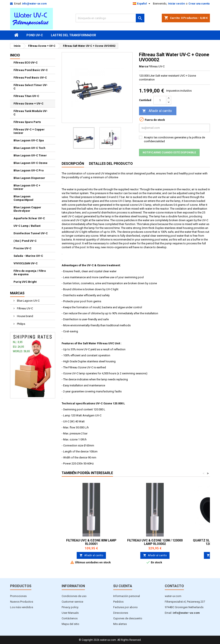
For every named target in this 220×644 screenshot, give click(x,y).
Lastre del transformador (73, 35)
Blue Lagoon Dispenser (29, 178)
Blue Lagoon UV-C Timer (30, 155)
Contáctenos (70, 618)
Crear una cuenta (199, 4)
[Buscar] (110, 18)
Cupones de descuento (128, 618)
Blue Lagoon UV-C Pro (29, 170)
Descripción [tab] (73, 164)
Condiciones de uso (74, 596)
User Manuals (70, 613)
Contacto (174, 586)
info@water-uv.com (34, 4)
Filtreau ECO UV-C (26, 63)
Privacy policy (70, 607)
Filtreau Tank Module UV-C (31, 113)
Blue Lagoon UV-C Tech (29, 148)
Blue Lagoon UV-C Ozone (31, 163)
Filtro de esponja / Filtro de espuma (30, 273)
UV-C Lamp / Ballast (27, 226)
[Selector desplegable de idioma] (142, 4)
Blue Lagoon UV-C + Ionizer (27, 187)
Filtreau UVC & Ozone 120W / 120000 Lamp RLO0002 (155, 542)
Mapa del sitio (70, 624)
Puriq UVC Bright (25, 282)
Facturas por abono (125, 607)
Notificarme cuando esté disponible (169, 153)
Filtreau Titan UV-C (26, 96)
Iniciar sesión (176, 4)
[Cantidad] (160, 100)
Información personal (127, 596)
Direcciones (121, 613)
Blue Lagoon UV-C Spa (29, 140)
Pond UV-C (35, 35)
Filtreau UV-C (25, 308)
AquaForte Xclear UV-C (29, 218)
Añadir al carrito (157, 111)
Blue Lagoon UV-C (28, 301)
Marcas (17, 293)
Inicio (15, 55)
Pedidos (118, 602)
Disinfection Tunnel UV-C (31, 233)
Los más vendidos (22, 607)
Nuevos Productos (22, 602)
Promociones (18, 596)
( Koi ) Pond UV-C (25, 241)
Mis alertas (120, 624)
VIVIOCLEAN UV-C (26, 263)
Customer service (72, 602)
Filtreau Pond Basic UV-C (31, 70)
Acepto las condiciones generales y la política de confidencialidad (174, 139)
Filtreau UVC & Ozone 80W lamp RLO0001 (91, 542)
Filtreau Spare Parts (27, 122)
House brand (25, 316)
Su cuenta (123, 586)
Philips (21, 324)
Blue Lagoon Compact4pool (23, 198)
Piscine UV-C (22, 248)
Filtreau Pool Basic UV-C (30, 78)
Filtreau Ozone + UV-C (28, 104)
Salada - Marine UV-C (28, 256)
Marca (144, 66)
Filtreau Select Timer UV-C (31, 87)
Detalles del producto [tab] (111, 164)
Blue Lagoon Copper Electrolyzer (27, 209)
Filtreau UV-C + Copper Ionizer (29, 131)
